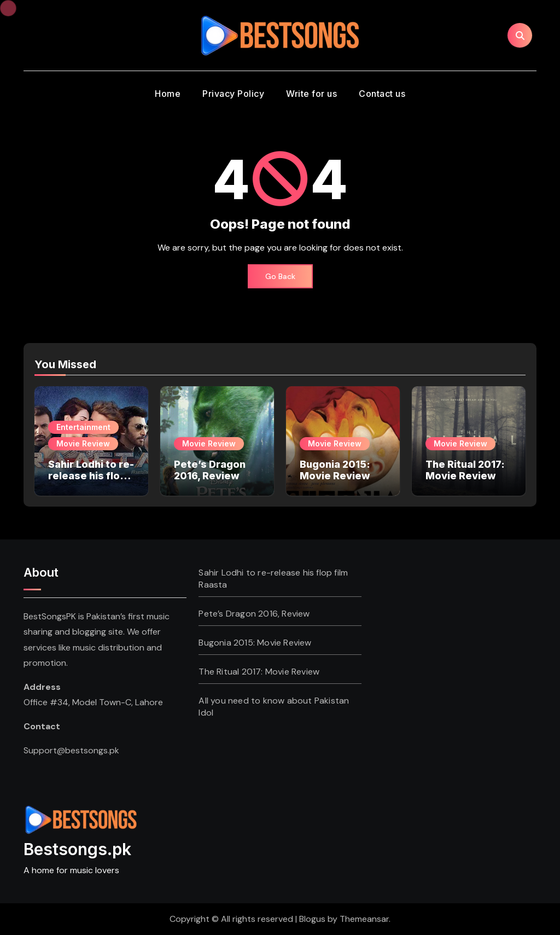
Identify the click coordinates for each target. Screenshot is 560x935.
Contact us (382, 94)
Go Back (280, 276)
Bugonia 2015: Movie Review (335, 470)
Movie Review (83, 443)
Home (168, 94)
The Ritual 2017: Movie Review (465, 470)
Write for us (311, 94)
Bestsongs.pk (77, 849)
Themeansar (364, 919)
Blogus (312, 919)
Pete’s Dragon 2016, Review (210, 470)
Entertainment (83, 427)
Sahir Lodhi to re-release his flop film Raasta (91, 476)
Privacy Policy (233, 94)
